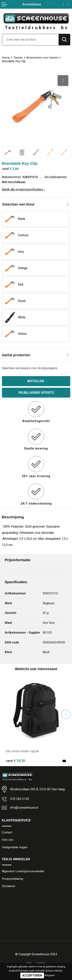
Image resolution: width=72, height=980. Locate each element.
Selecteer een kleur (18, 204)
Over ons (8, 840)
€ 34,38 (15, 761)
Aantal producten (16, 355)
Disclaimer (9, 886)
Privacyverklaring (12, 879)
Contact (7, 832)
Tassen (18, 58)
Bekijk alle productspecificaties (24, 189)
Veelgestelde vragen (15, 847)
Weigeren (50, 975)
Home (6, 58)
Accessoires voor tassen (42, 58)
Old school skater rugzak (22, 751)
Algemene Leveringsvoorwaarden (23, 871)
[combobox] (30, 40)
